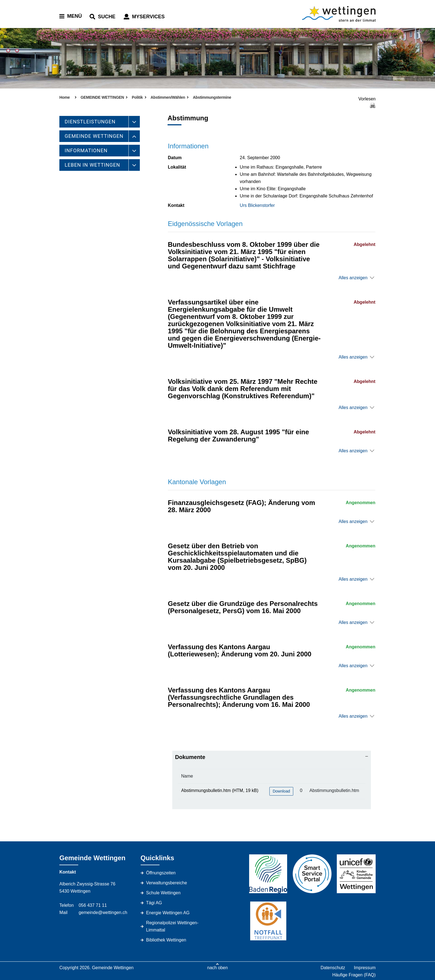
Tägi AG (154, 903)
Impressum (365, 968)
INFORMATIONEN (86, 150)
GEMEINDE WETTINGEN (94, 136)
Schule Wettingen (164, 893)
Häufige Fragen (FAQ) (354, 975)
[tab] (272, 757)
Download (281, 791)
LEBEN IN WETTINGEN (92, 165)
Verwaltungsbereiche (167, 883)
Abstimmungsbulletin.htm (206, 790)
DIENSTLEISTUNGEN (90, 122)
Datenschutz (332, 968)
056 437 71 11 (93, 905)
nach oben (218, 968)
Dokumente (190, 757)
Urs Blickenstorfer (257, 205)
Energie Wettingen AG (168, 913)
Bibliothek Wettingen (166, 940)
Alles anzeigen (353, 278)
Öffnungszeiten (161, 873)
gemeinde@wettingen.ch (103, 912)
